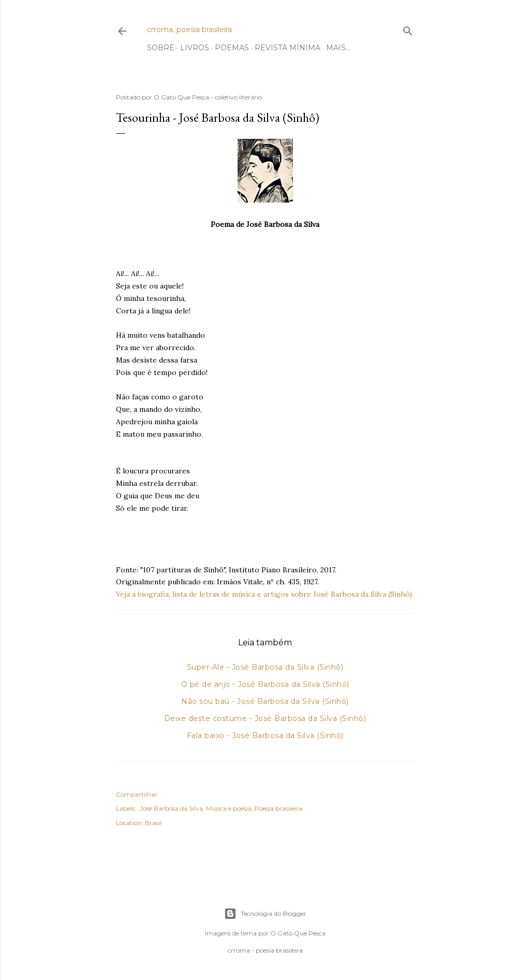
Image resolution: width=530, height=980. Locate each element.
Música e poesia (229, 808)
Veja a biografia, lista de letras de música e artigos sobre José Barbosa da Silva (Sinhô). (265, 594)
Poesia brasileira (278, 808)
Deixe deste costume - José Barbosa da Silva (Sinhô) (265, 718)
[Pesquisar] (408, 29)
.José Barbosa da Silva (170, 808)
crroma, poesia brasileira (189, 30)
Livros (195, 48)
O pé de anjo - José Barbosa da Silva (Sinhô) (265, 684)
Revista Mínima (288, 48)
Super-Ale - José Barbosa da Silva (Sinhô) (265, 667)
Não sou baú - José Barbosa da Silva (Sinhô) (265, 701)
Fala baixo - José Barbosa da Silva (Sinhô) (265, 736)
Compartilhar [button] (137, 794)
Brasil (153, 823)
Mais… (338, 48)
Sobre (161, 48)
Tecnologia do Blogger (265, 914)
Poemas (232, 48)
